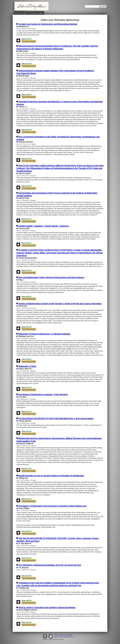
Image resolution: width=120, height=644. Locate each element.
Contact (56, 636)
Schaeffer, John (23, 588)
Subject (21, 13)
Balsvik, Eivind (23, 198)
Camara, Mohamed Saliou (27, 258)
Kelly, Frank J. (22, 51)
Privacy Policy (62, 636)
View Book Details (29, 41)
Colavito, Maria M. (24, 421)
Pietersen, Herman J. (25, 142)
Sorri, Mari (21, 397)
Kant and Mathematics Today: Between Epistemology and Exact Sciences (51, 277)
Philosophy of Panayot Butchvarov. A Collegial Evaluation (44, 334)
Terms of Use (69, 636)
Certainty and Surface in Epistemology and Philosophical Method (48, 24)
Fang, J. (20, 280)
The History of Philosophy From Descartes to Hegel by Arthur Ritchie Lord (52, 506)
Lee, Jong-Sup (22, 568)
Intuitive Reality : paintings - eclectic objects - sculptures (44, 226)
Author (37, 13)
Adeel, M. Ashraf (23, 173)
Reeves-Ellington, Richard (27, 610)
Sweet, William (23, 508)
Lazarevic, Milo (23, 228)
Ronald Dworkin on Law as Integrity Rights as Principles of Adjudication (51, 476)
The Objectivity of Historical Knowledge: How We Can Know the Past (50, 565)
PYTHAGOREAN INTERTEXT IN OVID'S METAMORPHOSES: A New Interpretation (56, 418)
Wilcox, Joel (22, 306)
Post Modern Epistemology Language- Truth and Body (43, 394)
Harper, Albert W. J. (24, 369)
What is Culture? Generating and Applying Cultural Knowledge (47, 607)
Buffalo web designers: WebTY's (57, 640)
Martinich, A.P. (23, 26)
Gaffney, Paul (22, 478)
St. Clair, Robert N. (24, 543)
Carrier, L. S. (22, 107)
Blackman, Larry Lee (25, 336)
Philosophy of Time (27, 366)
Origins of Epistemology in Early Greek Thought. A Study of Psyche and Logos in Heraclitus (60, 304)
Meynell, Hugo (23, 76)
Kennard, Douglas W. (25, 444)
